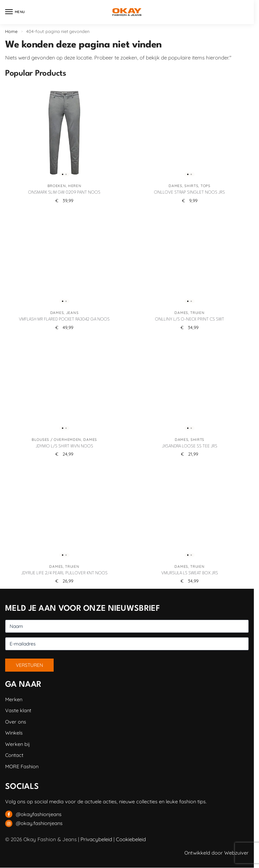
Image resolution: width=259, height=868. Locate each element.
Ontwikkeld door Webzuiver (217, 853)
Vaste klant (18, 710)
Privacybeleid (96, 839)
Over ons (16, 722)
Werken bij (18, 744)
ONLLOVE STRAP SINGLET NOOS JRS (190, 193)
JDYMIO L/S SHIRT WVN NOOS (64, 446)
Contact (14, 755)
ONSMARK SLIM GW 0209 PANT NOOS (64, 193)
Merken (14, 699)
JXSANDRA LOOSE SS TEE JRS (190, 446)
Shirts (191, 186)
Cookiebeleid (131, 839)
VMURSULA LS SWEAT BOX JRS (190, 573)
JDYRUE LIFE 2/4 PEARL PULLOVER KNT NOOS (64, 573)
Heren (75, 186)
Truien (197, 313)
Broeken (57, 186)
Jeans (72, 313)
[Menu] (15, 12)
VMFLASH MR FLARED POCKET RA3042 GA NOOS (64, 319)
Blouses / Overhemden (56, 440)
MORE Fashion (22, 766)
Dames (175, 186)
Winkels (14, 733)
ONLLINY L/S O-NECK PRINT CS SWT (190, 319)
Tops (206, 186)
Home (11, 31)
